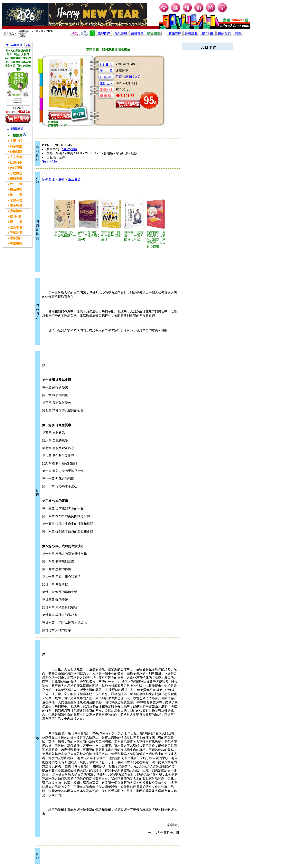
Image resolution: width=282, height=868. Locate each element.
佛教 (61, 179)
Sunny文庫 (70, 149)
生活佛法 (74, 179)
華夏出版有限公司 (128, 77)
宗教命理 (48, 179)
